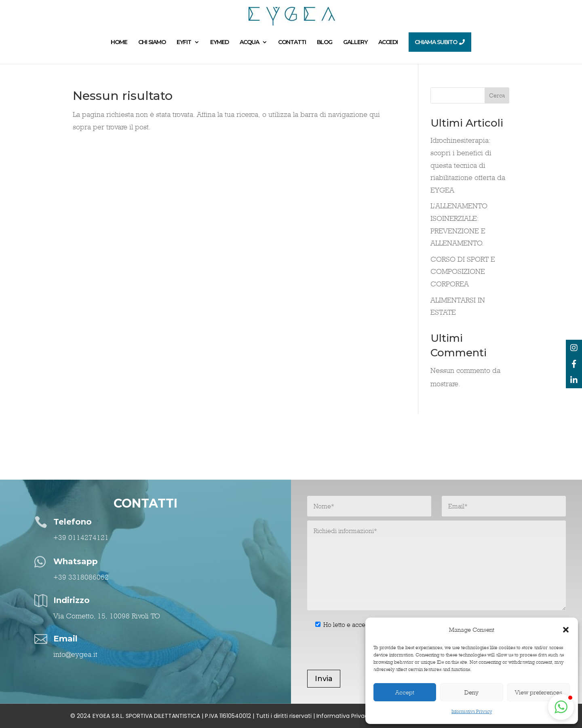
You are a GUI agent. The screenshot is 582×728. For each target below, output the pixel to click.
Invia (324, 679)
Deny (471, 692)
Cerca (497, 95)
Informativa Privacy (472, 711)
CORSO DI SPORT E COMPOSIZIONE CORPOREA (463, 271)
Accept (405, 692)
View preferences (539, 692)
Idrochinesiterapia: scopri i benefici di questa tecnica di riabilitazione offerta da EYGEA (468, 165)
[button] (566, 630)
